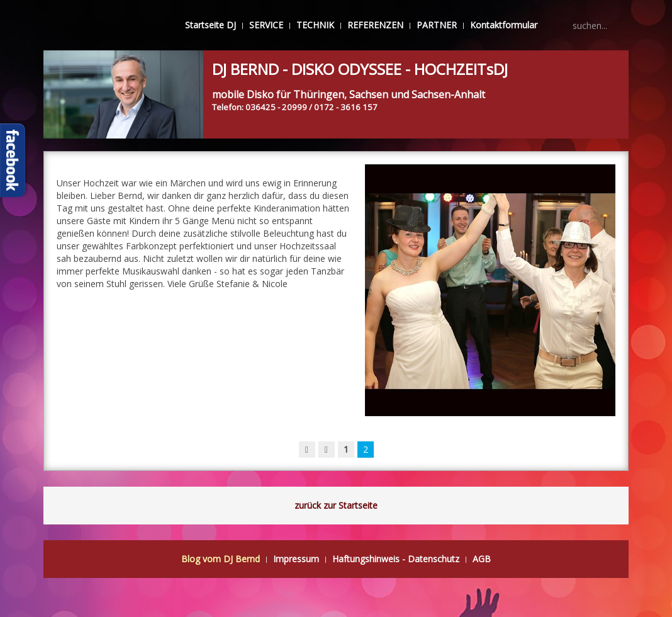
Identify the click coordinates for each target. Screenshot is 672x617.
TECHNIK (315, 25)
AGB (482, 559)
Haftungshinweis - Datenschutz (396, 559)
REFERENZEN (375, 25)
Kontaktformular (504, 25)
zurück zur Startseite (336, 505)
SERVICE (266, 25)
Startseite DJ (210, 25)
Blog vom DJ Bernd (221, 559)
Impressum (296, 559)
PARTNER (437, 25)
